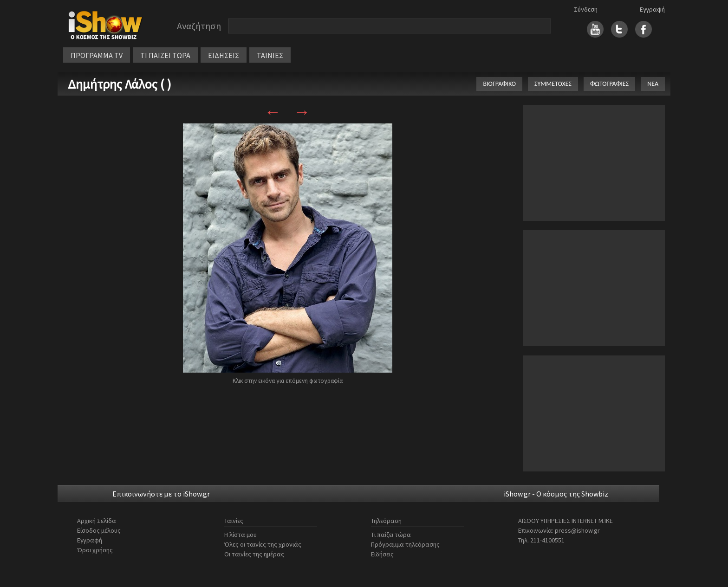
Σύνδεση (586, 9)
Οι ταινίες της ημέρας (254, 554)
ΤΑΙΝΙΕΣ (270, 55)
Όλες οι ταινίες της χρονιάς (263, 544)
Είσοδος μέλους (99, 530)
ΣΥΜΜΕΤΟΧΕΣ (553, 84)
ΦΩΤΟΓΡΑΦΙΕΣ (609, 84)
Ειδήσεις (382, 554)
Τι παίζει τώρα (391, 535)
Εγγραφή (652, 9)
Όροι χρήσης (95, 550)
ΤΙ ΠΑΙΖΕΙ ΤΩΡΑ (165, 55)
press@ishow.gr (577, 530)
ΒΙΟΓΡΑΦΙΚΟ (499, 84)
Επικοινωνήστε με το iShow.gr (161, 494)
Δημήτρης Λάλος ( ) (120, 84)
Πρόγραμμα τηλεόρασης (405, 544)
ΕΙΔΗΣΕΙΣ (224, 55)
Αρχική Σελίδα (97, 521)
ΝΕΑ (653, 84)
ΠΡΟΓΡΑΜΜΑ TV (97, 55)
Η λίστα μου (240, 535)
